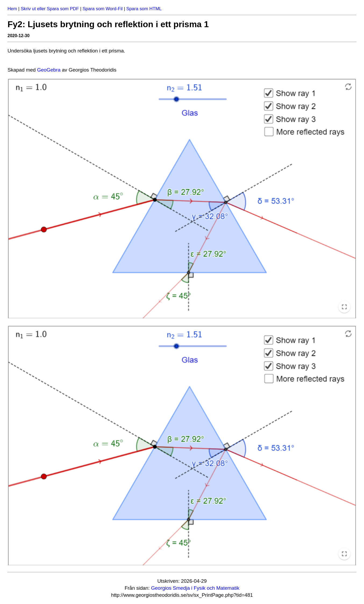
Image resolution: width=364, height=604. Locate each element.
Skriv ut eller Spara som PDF (50, 9)
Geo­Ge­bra (49, 70)
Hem (12, 9)
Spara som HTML (144, 9)
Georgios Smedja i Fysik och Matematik (195, 588)
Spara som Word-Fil (103, 9)
